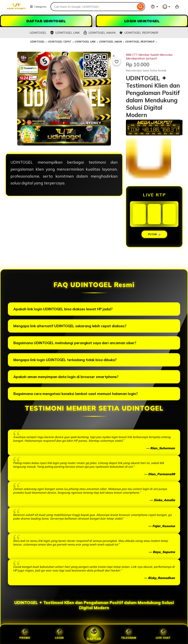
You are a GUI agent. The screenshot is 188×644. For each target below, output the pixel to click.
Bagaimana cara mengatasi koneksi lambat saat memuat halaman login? (76, 394)
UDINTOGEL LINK (85, 42)
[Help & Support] (154, 7)
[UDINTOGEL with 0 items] (177, 7)
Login (59, 634)
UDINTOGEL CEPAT (60, 42)
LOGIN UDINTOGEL (142, 21)
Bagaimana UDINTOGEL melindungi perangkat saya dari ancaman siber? (75, 343)
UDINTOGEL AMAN (110, 42)
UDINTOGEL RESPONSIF (140, 42)
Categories (38, 7)
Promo (25, 634)
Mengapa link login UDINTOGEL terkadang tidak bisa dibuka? (65, 360)
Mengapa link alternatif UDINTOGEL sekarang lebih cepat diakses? (70, 326)
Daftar (94, 634)
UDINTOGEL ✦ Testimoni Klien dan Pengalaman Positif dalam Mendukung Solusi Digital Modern (94, 605)
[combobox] (93, 7)
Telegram (129, 634)
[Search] (141, 7)
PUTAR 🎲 (154, 234)
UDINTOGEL (37, 42)
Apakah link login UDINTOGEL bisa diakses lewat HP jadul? (63, 309)
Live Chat (163, 634)
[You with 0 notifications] (167, 7)
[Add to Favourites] (117, 61)
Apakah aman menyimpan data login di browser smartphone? (66, 377)
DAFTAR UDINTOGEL (46, 21)
